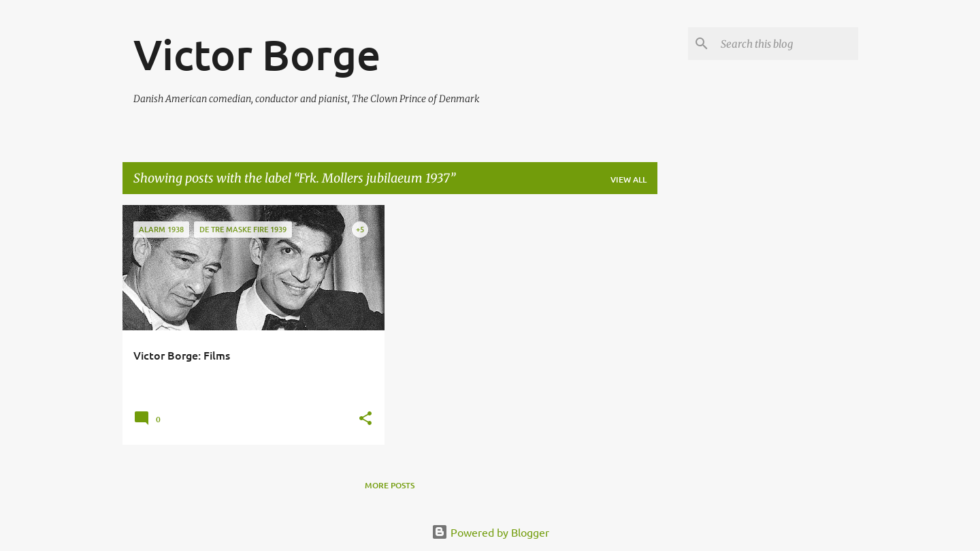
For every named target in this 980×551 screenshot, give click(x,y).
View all (628, 179)
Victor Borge (257, 54)
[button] (365, 419)
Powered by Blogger (490, 532)
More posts (390, 485)
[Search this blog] (787, 44)
